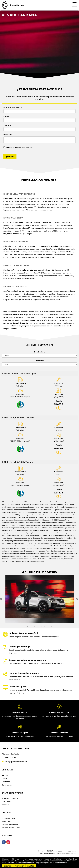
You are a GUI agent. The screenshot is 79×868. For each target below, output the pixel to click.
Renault (5, 775)
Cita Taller (6, 802)
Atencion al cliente (10, 798)
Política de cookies (10, 825)
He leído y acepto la (21, 147)
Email (6, 116)
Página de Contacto (10, 754)
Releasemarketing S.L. (68, 853)
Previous (1, 599)
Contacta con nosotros (15, 748)
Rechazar (19, 866)
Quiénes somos (8, 818)
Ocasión (5, 805)
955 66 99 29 (10, 758)
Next (77, 599)
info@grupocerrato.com (16, 762)
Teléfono (8, 125)
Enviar (10, 156)
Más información (61, 863)
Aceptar (7, 866)
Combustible (40, 352)
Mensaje (8, 134)
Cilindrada (39, 361)
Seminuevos (7, 785)
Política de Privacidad (28, 147)
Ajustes (31, 866)
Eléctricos (6, 782)
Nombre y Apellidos (13, 107)
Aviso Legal (7, 821)
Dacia (4, 778)
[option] (39, 599)
